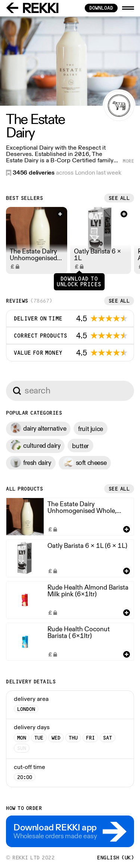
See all (119, 198)
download (101, 8)
